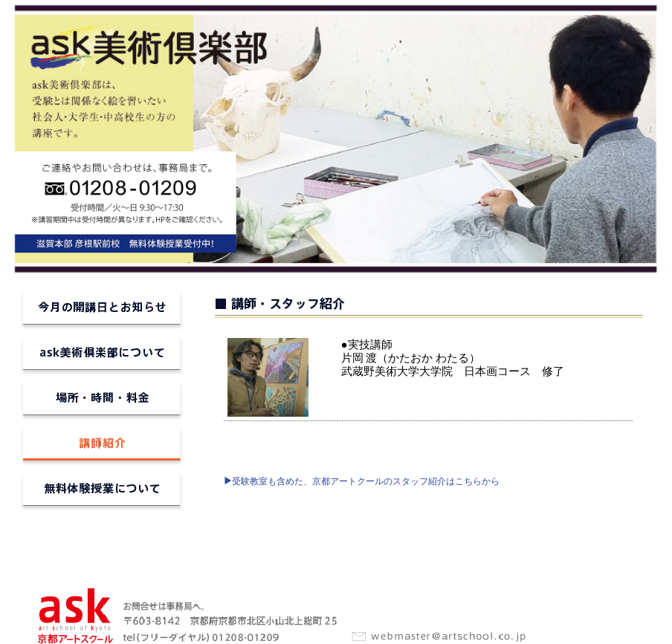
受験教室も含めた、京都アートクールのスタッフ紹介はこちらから (362, 481)
